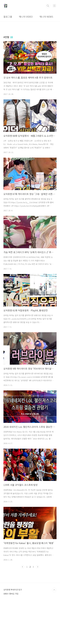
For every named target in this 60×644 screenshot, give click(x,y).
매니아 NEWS (46, 17)
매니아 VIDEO (26, 17)
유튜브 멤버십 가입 (11, 634)
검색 (48, 6)
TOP (54, 630)
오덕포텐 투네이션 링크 (13, 630)
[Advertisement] (30, 593)
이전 (23, 567)
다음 (38, 567)
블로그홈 (8, 17)
